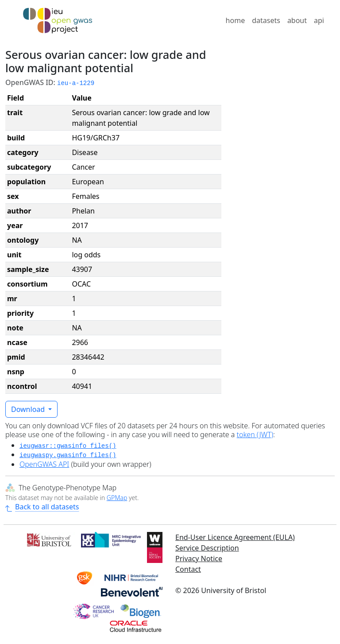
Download (29, 409)
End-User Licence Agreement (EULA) (235, 537)
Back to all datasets (42, 507)
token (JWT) (255, 435)
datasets (266, 20)
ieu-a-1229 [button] (76, 83)
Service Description (207, 548)
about (297, 20)
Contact (188, 569)
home (236, 20)
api (319, 20)
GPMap (117, 498)
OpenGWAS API (44, 464)
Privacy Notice (199, 559)
